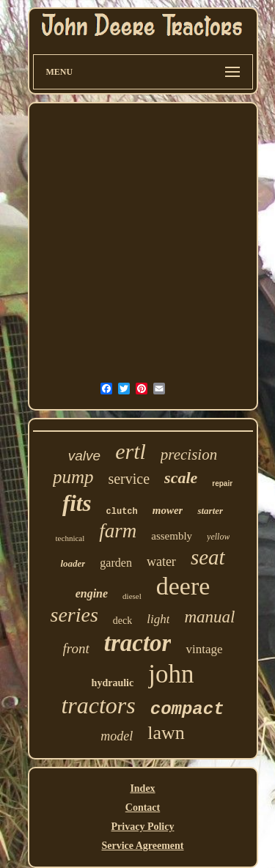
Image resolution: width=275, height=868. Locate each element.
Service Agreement (142, 846)
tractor (138, 643)
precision (189, 455)
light (158, 619)
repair (222, 483)
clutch (122, 512)
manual (209, 617)
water (161, 562)
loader (73, 563)
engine (92, 593)
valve (84, 456)
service (129, 479)
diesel (132, 596)
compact (187, 709)
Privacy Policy (143, 827)
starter (210, 511)
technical (70, 538)
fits (77, 503)
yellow (218, 537)
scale (181, 478)
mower (168, 510)
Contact (143, 808)
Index (142, 788)
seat (208, 557)
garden (116, 563)
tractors (98, 705)
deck (122, 621)
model (117, 736)
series (74, 615)
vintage (204, 649)
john (171, 674)
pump (73, 477)
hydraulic (113, 683)
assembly (172, 536)
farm (118, 531)
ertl (131, 451)
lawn (166, 733)
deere (183, 586)
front (76, 648)
